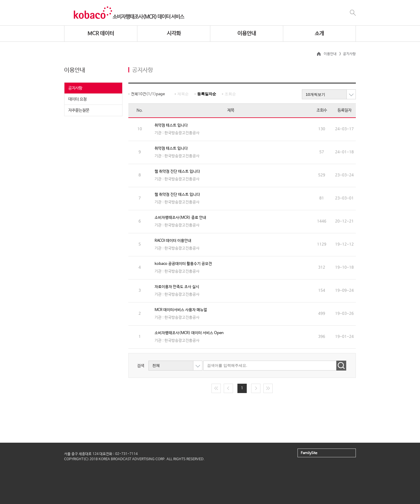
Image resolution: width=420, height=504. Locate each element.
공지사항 (75, 88)
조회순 (230, 94)
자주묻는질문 (79, 110)
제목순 (183, 94)
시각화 (174, 34)
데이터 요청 (77, 99)
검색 (141, 366)
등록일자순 (207, 94)
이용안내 (247, 34)
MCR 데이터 (101, 34)
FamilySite (309, 453)
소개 (319, 34)
